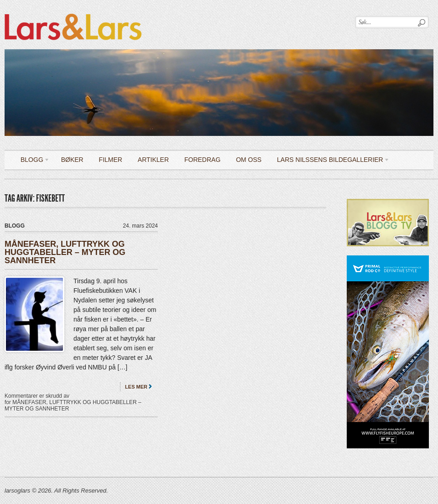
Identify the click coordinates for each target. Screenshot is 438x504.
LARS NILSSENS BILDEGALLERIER (330, 161)
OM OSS (249, 160)
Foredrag (202, 160)
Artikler (153, 160)
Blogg (32, 161)
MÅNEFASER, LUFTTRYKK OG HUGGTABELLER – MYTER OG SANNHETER (65, 252)
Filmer (111, 160)
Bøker (72, 160)
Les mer (136, 387)
